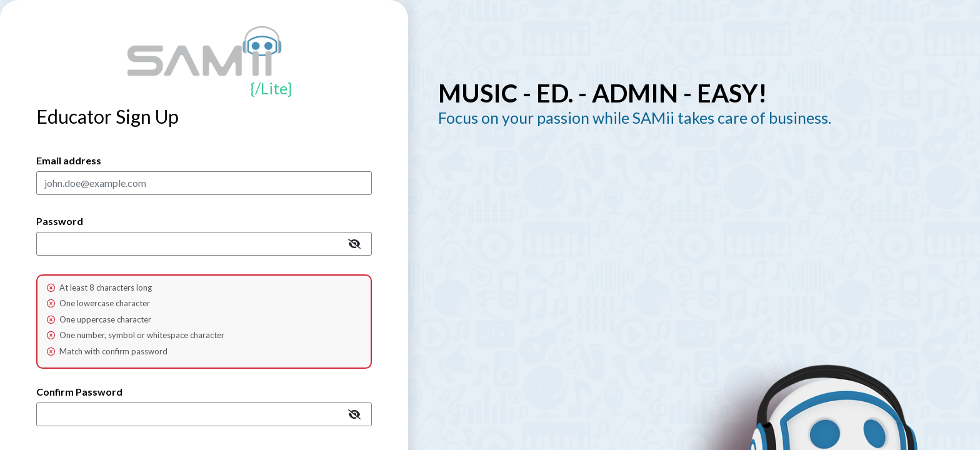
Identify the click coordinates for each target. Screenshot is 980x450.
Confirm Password (79, 392)
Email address (69, 160)
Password (60, 221)
